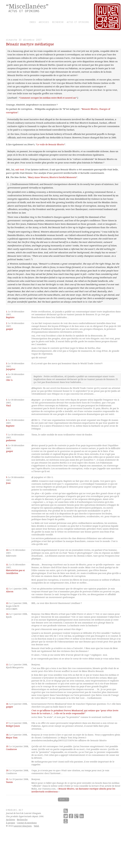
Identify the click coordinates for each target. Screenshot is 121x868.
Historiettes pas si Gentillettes (15, 572)
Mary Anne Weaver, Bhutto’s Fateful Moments (52, 177)
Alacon (10, 591)
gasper (10, 329)
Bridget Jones (13, 726)
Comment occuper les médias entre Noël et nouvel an (48, 98)
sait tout (20, 169)
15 (7, 664)
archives (44, 22)
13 (7, 603)
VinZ (8, 405)
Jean (8, 483)
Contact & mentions (27, 823)
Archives (10, 820)
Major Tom (12, 737)
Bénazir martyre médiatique (30, 44)
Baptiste (10, 317)
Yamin (9, 782)
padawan (11, 440)
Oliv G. (9, 380)
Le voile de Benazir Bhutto (50, 144)
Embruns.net (15, 810)
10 (7, 550)
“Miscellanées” (27, 6)
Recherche (22, 820)
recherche (58, 22)
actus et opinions (78, 22)
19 (7, 746)
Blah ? (64, 799)
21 (7, 779)
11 (7, 564)
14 (7, 614)
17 (7, 723)
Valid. (37, 826)
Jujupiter (11, 369)
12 (7, 589)
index (33, 22)
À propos (10, 823)
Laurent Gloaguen (23, 826)
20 (7, 770)
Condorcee (11, 749)
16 (7, 704)
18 (7, 735)
